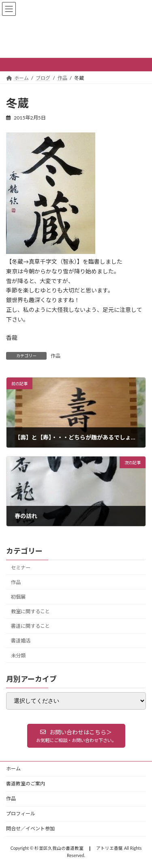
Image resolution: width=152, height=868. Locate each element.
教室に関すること (30, 611)
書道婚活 (21, 641)
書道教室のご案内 (26, 784)
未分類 (18, 656)
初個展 (18, 597)
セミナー (21, 568)
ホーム (13, 769)
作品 (56, 356)
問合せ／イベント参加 (30, 829)
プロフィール (21, 814)
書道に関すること (30, 626)
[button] (76, 736)
